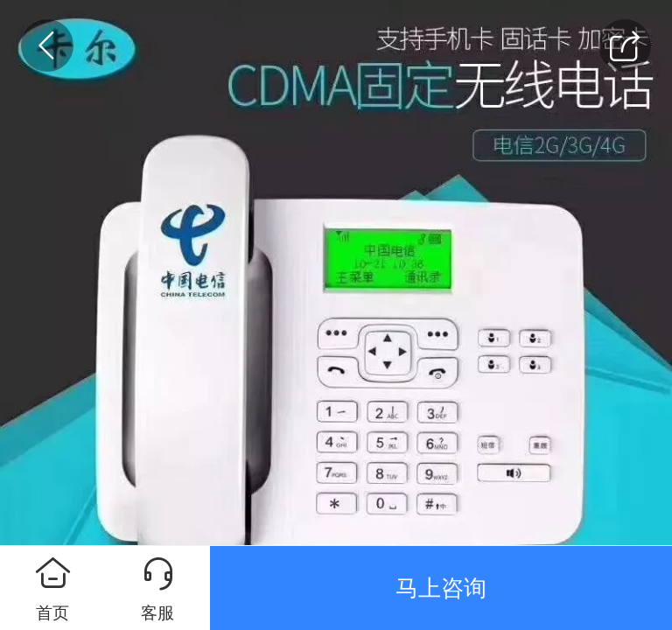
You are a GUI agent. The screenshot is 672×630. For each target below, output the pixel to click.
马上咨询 (441, 588)
